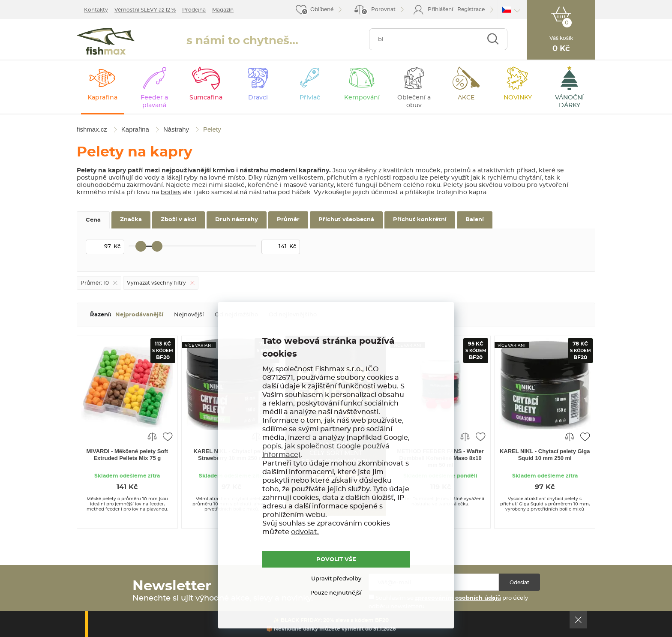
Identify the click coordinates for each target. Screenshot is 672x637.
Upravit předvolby (336, 579)
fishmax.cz (106, 41)
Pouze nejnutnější (336, 593)
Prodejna (194, 10)
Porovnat (378, 11)
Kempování (362, 98)
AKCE (466, 98)
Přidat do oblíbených (168, 436)
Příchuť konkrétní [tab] (420, 220)
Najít (493, 39)
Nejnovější (189, 315)
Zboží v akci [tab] (178, 220)
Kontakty (96, 10)
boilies (171, 192)
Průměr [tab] (288, 220)
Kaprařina (102, 98)
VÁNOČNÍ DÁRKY (569, 102)
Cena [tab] (93, 220)
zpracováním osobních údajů (458, 598)
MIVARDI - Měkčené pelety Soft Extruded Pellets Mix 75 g (127, 455)
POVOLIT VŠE (336, 560)
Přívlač (310, 98)
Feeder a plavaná (154, 102)
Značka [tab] (131, 220)
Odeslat (519, 583)
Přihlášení (440, 9)
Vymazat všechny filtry (156, 283)
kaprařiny (314, 171)
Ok (578, 620)
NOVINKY (518, 98)
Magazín (223, 10)
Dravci (258, 98)
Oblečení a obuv (414, 102)
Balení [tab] (475, 220)
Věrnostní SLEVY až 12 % (145, 10)
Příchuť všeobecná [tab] (346, 220)
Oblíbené (322, 9)
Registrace (471, 9)
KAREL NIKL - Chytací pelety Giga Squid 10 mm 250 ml (545, 455)
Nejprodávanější (139, 315)
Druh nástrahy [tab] (237, 220)
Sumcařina (206, 98)
